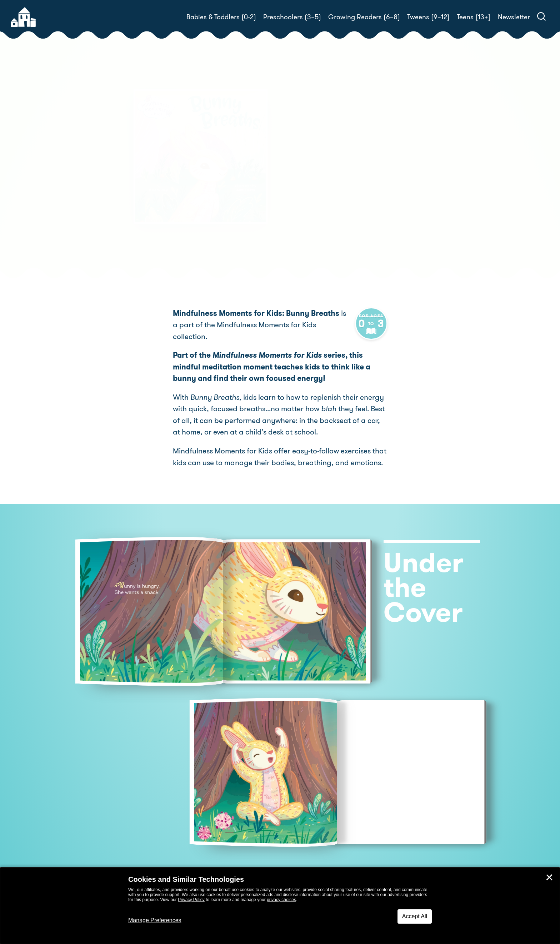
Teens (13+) (474, 17)
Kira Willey (328, 198)
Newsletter (514, 17)
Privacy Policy (191, 900)
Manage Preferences (155, 920)
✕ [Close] (549, 878)
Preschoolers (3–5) (292, 17)
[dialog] (280, 906)
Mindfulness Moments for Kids (260, 325)
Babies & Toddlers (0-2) (221, 17)
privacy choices (281, 900)
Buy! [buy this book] (303, 223)
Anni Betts (418, 198)
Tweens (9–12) (428, 17)
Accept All (415, 916)
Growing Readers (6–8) (364, 17)
